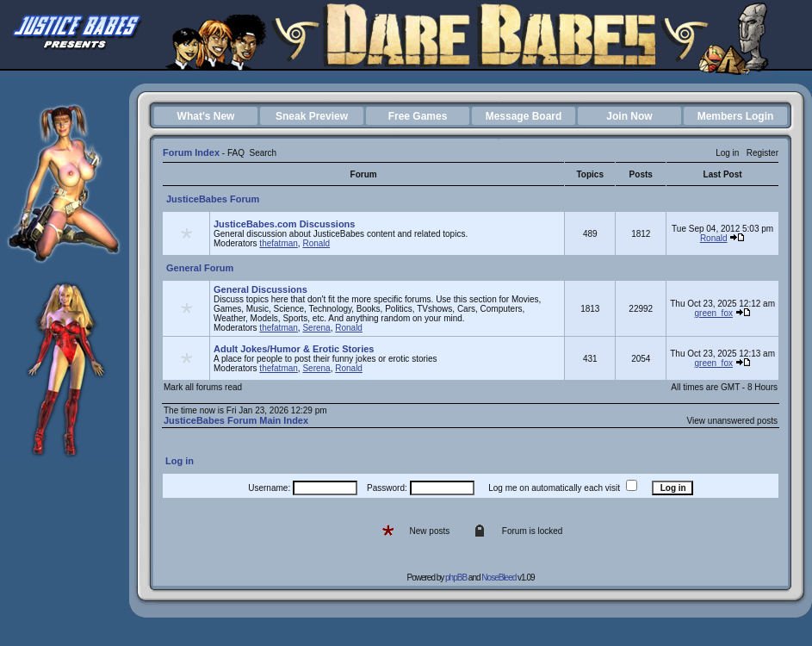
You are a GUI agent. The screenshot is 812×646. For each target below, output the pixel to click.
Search (263, 153)
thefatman (278, 243)
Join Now (629, 116)
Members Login (736, 116)
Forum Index (191, 152)
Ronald (316, 243)
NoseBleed (499, 578)
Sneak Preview (312, 116)
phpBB (456, 578)
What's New (206, 116)
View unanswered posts (732, 421)
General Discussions (260, 289)
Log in (727, 153)
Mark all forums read (203, 387)
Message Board (524, 116)
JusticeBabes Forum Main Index (236, 420)
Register (762, 153)
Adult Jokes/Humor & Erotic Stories (294, 349)
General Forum (200, 268)
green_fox (713, 313)
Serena (316, 328)
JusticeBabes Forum (213, 199)
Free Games (418, 116)
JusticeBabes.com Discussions (284, 224)
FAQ (236, 153)
